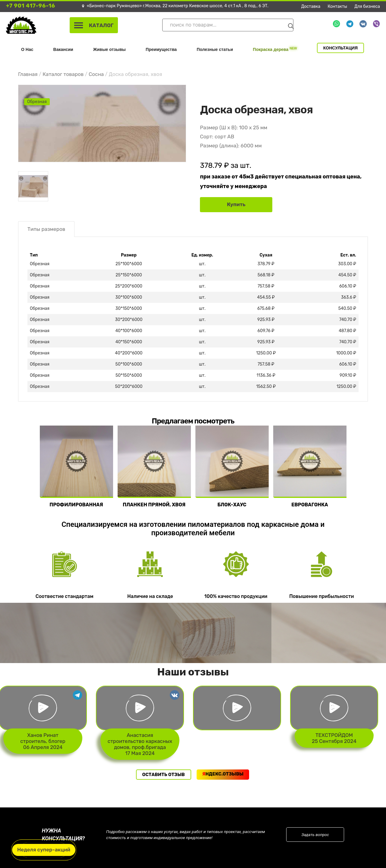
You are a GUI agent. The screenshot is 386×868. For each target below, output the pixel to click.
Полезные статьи (215, 49)
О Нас (27, 49)
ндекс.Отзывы (223, 774)
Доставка (311, 6)
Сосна (96, 74)
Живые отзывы (109, 49)
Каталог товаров (63, 74)
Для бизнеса (367, 6)
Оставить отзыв (164, 775)
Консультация (340, 48)
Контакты (338, 6)
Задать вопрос (315, 835)
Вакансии (63, 49)
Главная (28, 74)
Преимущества (161, 49)
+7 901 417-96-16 (31, 6)
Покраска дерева (275, 49)
